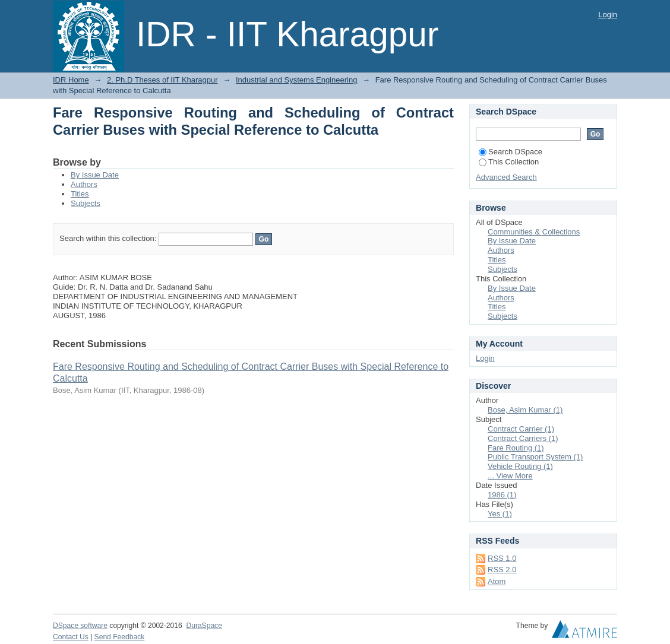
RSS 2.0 (502, 570)
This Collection (509, 162)
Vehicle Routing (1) (520, 466)
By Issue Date (95, 175)
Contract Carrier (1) (521, 429)
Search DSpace (511, 152)
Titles (80, 194)
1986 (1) (502, 495)
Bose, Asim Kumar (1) (525, 410)
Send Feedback (120, 637)
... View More (510, 476)
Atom (497, 581)
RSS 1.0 (502, 558)
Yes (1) (500, 514)
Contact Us (71, 637)
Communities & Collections (534, 232)
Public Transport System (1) (535, 457)
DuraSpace (204, 626)
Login (608, 15)
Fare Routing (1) (516, 448)
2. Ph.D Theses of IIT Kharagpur (162, 80)
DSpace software (80, 626)
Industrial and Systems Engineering (297, 80)
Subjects (86, 203)
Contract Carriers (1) (523, 438)
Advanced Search (506, 177)
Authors (84, 184)
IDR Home (71, 80)
